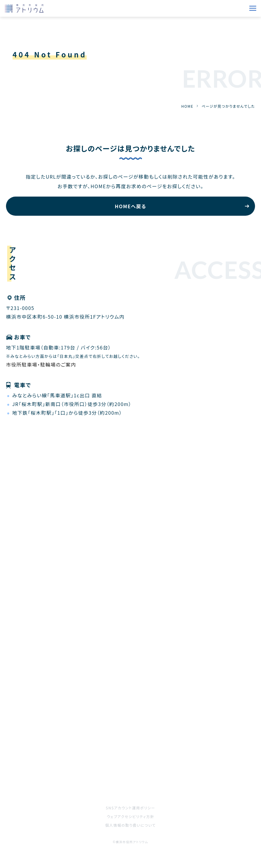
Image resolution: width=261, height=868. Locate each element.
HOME (187, 106)
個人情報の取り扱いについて (130, 825)
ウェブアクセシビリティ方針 (130, 816)
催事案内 (16, 752)
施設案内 (141, 752)
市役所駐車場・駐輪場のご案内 (41, 364)
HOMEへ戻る (130, 206)
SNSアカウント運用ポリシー (130, 808)
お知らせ (141, 735)
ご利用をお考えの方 (29, 769)
